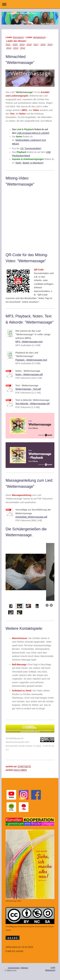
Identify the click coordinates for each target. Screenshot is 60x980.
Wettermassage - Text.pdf (28, 389)
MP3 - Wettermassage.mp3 (29, 342)
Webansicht (50, 970)
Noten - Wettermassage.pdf (29, 374)
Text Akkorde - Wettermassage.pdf (32, 404)
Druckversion (12, 968)
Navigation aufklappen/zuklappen (30, 4)
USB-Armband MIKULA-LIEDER (33, 133)
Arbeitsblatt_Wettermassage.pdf (31, 517)
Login (53, 968)
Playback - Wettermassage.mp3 (31, 360)
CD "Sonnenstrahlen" (31, 148)
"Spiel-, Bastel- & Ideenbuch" (29, 163)
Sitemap (24, 968)
